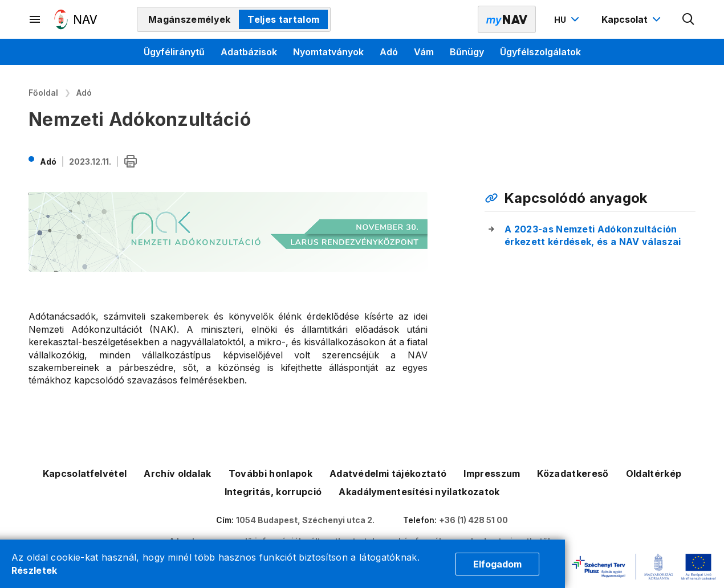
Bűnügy (467, 52)
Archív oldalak (177, 473)
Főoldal (43, 93)
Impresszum (492, 473)
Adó (389, 52)
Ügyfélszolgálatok (540, 52)
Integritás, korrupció (273, 492)
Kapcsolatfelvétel (85, 473)
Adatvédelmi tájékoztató (388, 473)
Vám (424, 52)
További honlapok (271, 473)
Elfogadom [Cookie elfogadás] (497, 564)
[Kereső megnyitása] (689, 19)
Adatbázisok (249, 52)
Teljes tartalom (283, 19)
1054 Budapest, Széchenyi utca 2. (305, 520)
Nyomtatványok (328, 52)
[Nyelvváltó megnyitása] (568, 19)
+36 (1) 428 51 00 (473, 520)
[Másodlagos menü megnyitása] (35, 19)
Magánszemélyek (189, 19)
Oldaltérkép (654, 473)
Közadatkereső (573, 473)
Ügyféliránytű (174, 52)
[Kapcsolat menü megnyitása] (633, 19)
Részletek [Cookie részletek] (34, 570)
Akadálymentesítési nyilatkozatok (419, 492)
